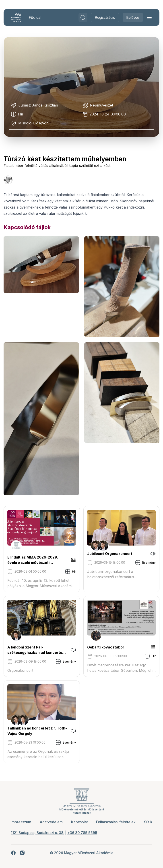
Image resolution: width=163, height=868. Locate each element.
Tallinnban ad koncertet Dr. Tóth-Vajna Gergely (37, 731)
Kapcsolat (79, 822)
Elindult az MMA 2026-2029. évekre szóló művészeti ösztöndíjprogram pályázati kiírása (33, 560)
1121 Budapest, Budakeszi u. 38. (37, 833)
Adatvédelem (51, 822)
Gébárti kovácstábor (106, 647)
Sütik (148, 822)
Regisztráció (105, 17)
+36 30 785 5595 (82, 833)
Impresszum (21, 822)
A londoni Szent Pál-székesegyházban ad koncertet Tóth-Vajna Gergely (36, 650)
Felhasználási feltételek (116, 822)
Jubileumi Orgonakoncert (110, 554)
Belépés (133, 17)
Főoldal (35, 17)
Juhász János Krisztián (38, 105)
